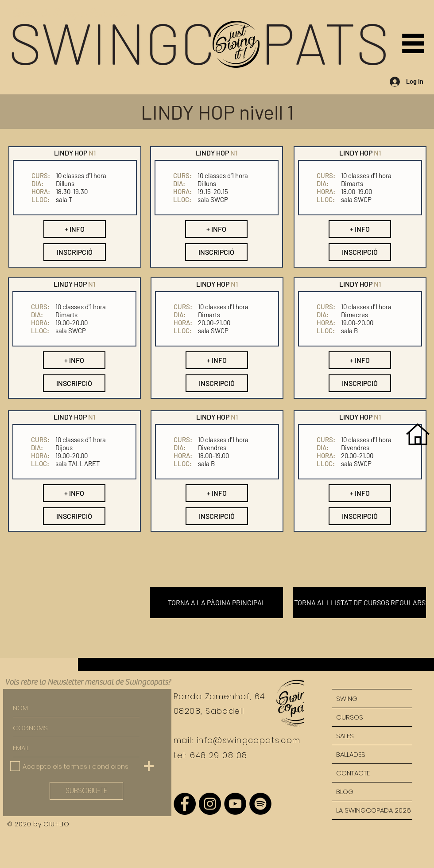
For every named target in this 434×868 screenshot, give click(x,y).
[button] (413, 43)
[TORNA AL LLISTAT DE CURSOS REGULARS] (360, 603)
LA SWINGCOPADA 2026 (374, 810)
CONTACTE (353, 773)
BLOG (345, 792)
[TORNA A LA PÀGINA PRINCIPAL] (217, 603)
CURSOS (350, 717)
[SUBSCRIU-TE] (86, 791)
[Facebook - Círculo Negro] (185, 804)
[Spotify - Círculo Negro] (260, 804)
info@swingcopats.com (249, 740)
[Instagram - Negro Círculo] (210, 804)
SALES (345, 736)
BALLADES (351, 754)
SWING (347, 699)
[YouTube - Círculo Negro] (235, 804)
